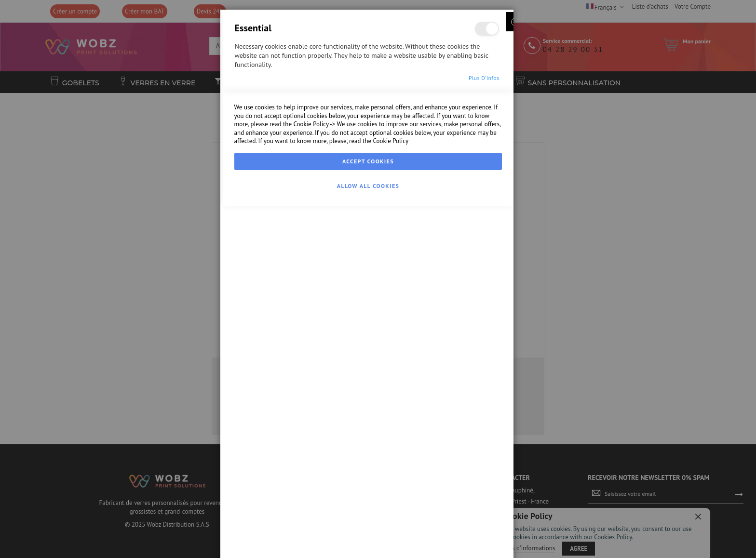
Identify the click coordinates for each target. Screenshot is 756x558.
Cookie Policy (311, 485)
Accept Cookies (368, 523)
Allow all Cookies (368, 547)
